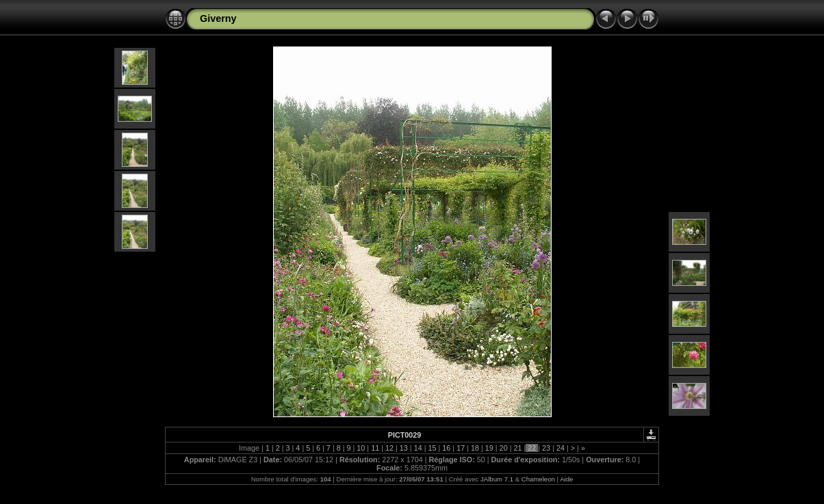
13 (404, 448)
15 (432, 448)
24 (561, 448)
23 (546, 448)
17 (461, 448)
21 (517, 448)
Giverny (218, 18)
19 (489, 448)
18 (475, 448)
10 (361, 448)
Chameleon (538, 479)
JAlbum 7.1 (497, 479)
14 (418, 448)
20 (504, 448)
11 (375, 448)
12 (389, 448)
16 (446, 448)
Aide (566, 479)
